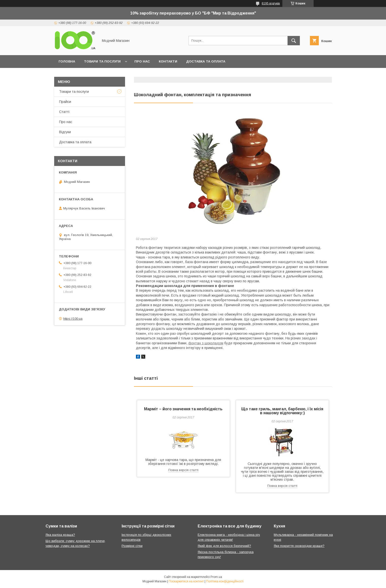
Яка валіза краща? (60, 535)
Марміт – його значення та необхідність (183, 409)
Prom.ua (216, 577)
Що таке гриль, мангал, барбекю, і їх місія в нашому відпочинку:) (282, 411)
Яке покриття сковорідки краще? (299, 546)
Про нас (142, 61)
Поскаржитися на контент (186, 581)
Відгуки (65, 132)
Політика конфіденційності (225, 581)
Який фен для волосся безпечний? (224, 546)
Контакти (168, 61)
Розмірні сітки (132, 546)
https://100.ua (73, 319)
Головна (67, 61)
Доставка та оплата (206, 61)
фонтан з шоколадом (206, 343)
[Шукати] (294, 41)
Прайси (65, 102)
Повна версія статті (183, 470)
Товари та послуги (102, 61)
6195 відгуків (271, 3)
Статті (64, 112)
